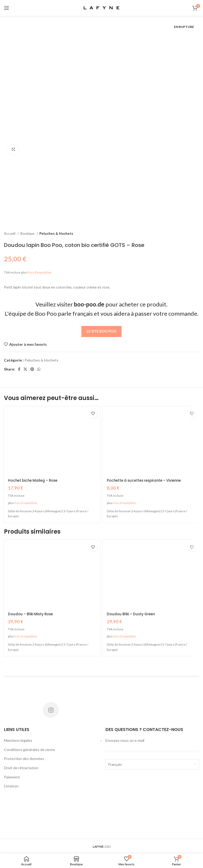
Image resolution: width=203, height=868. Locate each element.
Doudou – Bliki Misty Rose (32, 614)
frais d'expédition (40, 272)
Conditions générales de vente (29, 749)
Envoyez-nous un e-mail (125, 740)
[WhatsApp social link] (39, 369)
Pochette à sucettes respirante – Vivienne (147, 480)
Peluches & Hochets (56, 233)
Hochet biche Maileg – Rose (35, 480)
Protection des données (24, 758)
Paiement (12, 777)
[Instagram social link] (51, 710)
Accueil (10, 233)
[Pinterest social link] (32, 369)
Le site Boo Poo (101, 331)
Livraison (11, 786)
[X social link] (25, 369)
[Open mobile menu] (7, 8)
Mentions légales (18, 740)
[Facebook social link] (19, 369)
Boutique (28, 233)
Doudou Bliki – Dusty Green (133, 614)
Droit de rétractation (21, 767)
